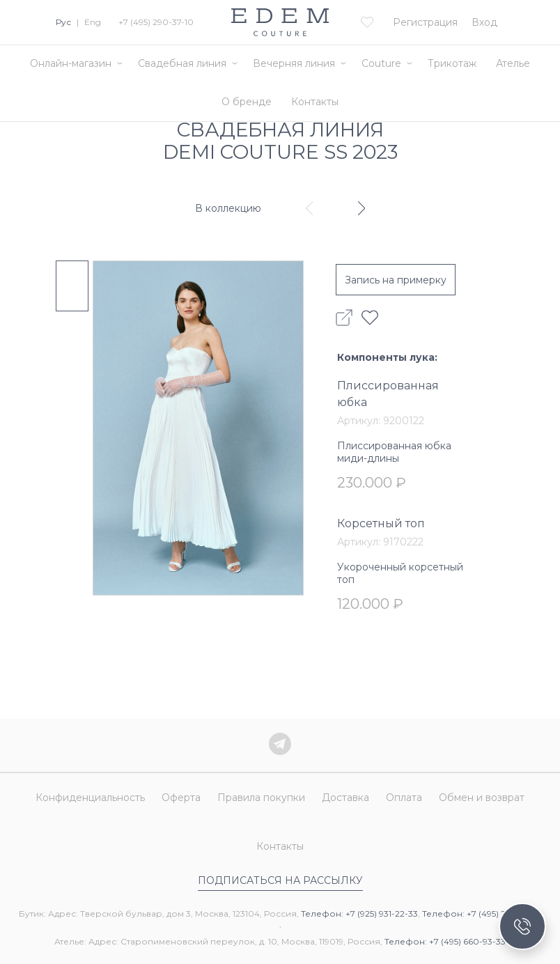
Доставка (345, 798)
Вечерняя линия (294, 63)
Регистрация (425, 22)
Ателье (513, 63)
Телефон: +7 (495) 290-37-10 (482, 914)
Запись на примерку (396, 280)
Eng (93, 22)
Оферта (181, 798)
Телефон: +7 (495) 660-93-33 (445, 941)
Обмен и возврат (482, 798)
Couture (381, 63)
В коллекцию (228, 208)
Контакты (315, 102)
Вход (484, 22)
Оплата (404, 798)
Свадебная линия (182, 63)
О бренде (247, 102)
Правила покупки (261, 798)
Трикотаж (452, 63)
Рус (63, 22)
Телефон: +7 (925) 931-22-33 (359, 914)
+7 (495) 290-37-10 (156, 22)
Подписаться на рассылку (280, 880)
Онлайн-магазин (71, 63)
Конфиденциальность (90, 798)
